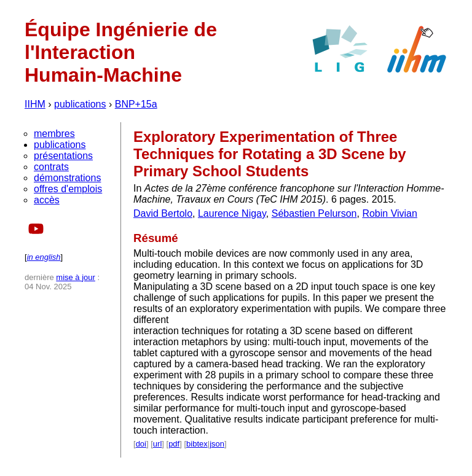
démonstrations (67, 178)
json (217, 444)
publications (80, 104)
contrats (51, 167)
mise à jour (76, 277)
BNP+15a (136, 104)
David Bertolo (163, 213)
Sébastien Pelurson (314, 213)
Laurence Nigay (232, 213)
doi (141, 444)
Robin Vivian (390, 213)
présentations (63, 156)
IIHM (35, 104)
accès (47, 200)
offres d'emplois (68, 189)
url (157, 444)
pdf (174, 444)
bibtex (197, 444)
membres (54, 134)
